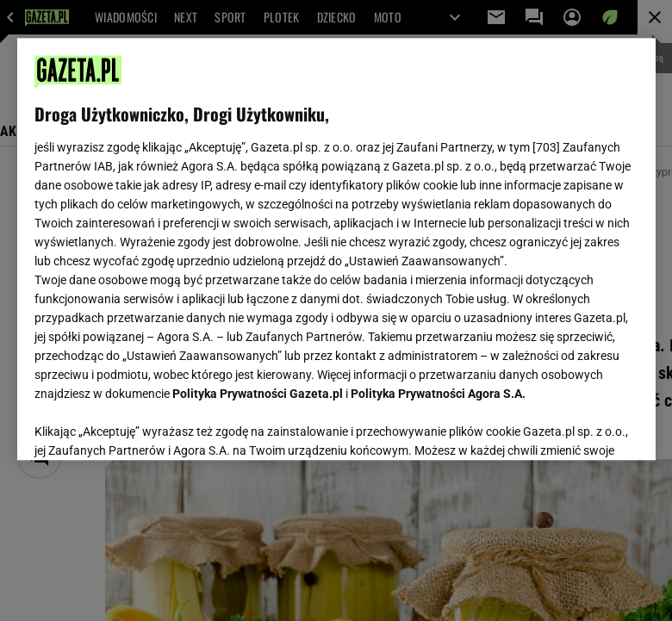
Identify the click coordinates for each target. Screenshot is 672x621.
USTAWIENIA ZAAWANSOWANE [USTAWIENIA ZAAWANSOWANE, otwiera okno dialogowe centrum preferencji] (147, 425)
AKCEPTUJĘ (579, 426)
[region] (336, 249)
